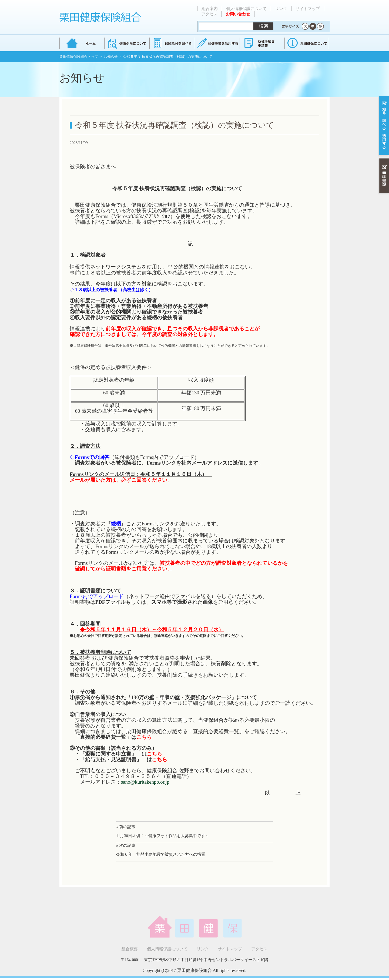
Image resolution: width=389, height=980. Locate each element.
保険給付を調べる (172, 43)
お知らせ (111, 57)
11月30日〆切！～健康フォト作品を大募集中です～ (163, 836)
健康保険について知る (127, 43)
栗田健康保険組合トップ (79, 57)
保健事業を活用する (217, 43)
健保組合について (307, 43)
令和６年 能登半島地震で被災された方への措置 (161, 854)
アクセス (209, 14)
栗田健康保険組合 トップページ (82, 43)
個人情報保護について (246, 9)
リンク (281, 9)
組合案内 (210, 9)
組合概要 (130, 949)
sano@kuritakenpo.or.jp (145, 782)
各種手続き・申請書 (262, 43)
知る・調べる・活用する (383, 126)
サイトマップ (308, 9)
